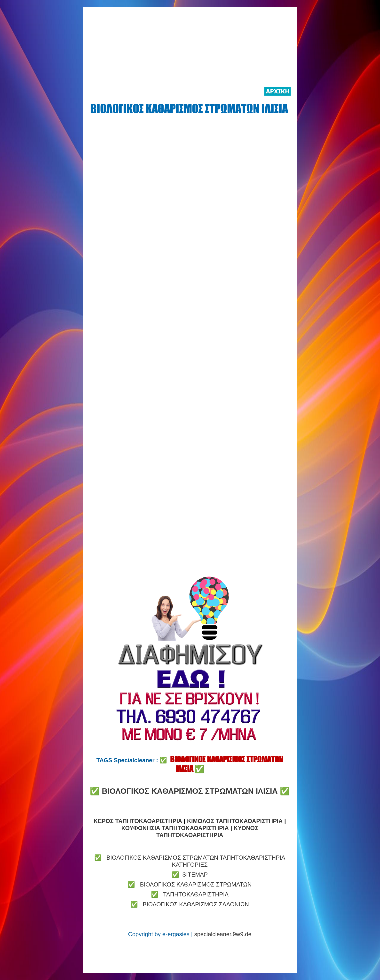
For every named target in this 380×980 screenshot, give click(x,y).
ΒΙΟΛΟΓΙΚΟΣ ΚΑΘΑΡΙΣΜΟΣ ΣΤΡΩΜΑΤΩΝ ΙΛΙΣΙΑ (190, 791)
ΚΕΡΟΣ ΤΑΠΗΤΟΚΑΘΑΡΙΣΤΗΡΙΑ (139, 821)
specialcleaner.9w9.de (223, 934)
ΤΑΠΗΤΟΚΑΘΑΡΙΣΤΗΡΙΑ (196, 894)
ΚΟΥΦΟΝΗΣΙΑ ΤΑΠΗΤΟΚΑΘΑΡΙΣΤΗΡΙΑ (176, 828)
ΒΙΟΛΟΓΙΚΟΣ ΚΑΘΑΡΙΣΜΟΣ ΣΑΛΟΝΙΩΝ (196, 904)
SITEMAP (195, 875)
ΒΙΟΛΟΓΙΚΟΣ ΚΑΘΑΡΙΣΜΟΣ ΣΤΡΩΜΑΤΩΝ (196, 884)
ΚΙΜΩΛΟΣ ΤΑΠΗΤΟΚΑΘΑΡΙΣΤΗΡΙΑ (236, 821)
